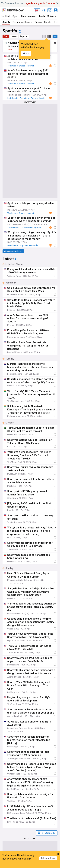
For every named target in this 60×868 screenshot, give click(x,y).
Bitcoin (38, 22)
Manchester (13, 245)
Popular (24, 36)
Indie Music (13, 98)
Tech (42, 16)
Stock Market (14, 228)
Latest (14, 36)
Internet (30, 66)
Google (48, 22)
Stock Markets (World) (32, 228)
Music (42, 98)
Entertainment (29, 16)
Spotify (6, 22)
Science (52, 16)
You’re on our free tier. (28, 3)
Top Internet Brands (22, 22)
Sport (16, 16)
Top (6, 36)
